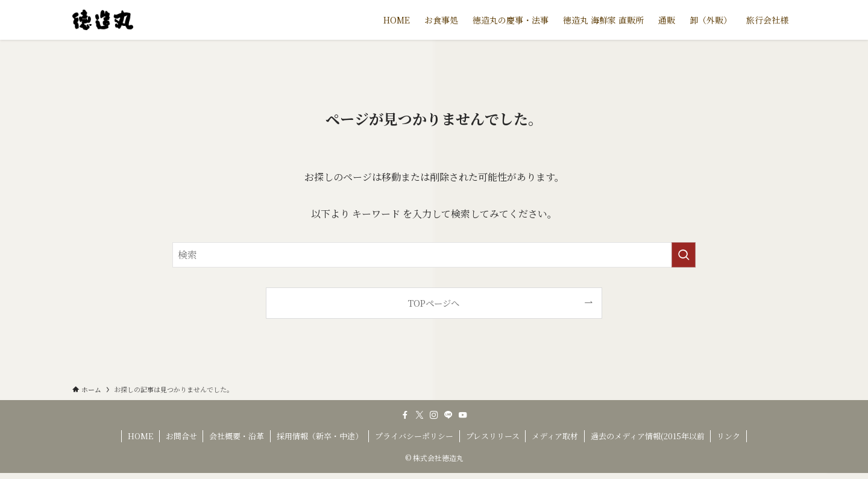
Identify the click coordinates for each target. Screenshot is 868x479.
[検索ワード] (434, 255)
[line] (448, 415)
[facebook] (405, 415)
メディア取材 (555, 436)
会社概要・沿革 (237, 436)
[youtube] (463, 415)
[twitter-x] (420, 415)
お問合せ (181, 436)
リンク (728, 436)
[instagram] (434, 415)
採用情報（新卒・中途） (320, 436)
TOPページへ (434, 303)
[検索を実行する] (684, 255)
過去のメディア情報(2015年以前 (648, 436)
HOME (140, 436)
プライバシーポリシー (414, 436)
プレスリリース (493, 436)
